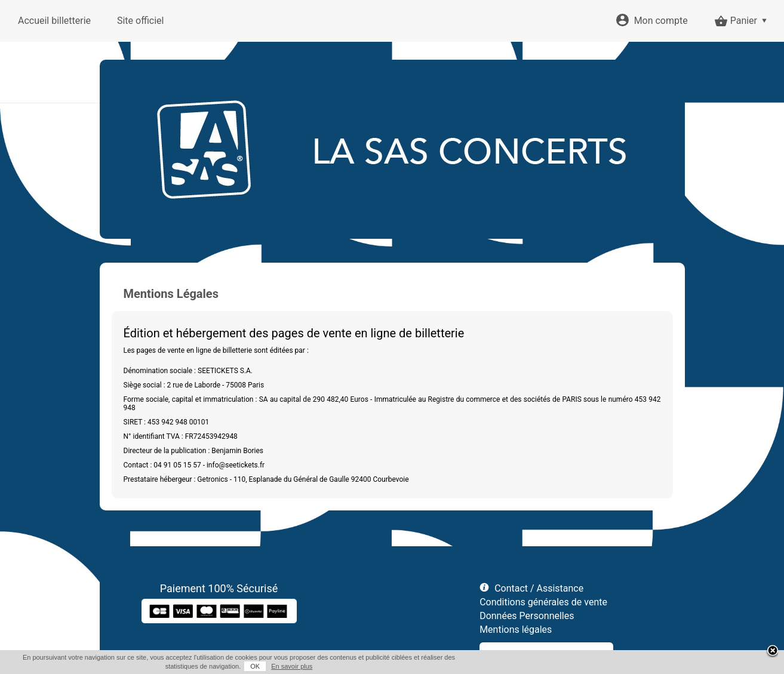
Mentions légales (516, 630)
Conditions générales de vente (543, 602)
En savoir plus (292, 666)
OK (255, 666)
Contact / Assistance (539, 588)
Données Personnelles (527, 616)
